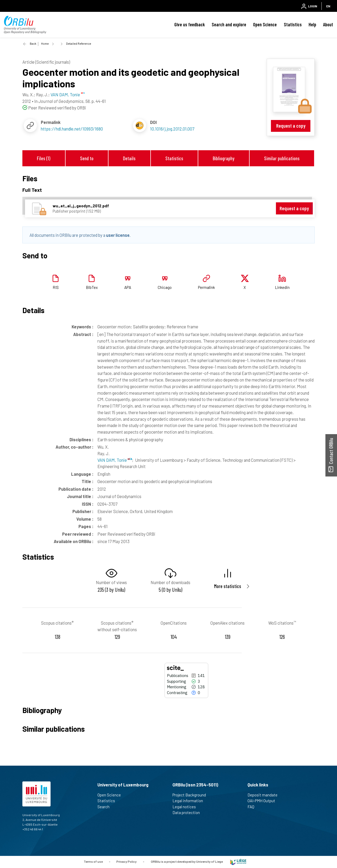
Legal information (190, 801)
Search (106, 807)
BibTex (92, 287)
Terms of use (93, 861)
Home (45, 44)
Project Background (191, 795)
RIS (56, 287)
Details (129, 158)
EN (328, 6)
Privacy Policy (127, 861)
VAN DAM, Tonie (115, 460)
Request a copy (291, 126)
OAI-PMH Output (264, 801)
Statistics (293, 24)
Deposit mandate (265, 795)
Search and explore (229, 24)
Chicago (165, 287)
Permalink (206, 287)
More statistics (228, 586)
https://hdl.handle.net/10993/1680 (72, 129)
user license (118, 235)
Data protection (188, 812)
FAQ (253, 807)
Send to (87, 158)
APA (128, 287)
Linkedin (282, 287)
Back (33, 44)
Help (312, 24)
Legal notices (186, 807)
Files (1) (44, 158)
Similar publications (282, 158)
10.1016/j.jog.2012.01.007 (172, 129)
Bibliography (224, 158)
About (328, 24)
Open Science (265, 24)
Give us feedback (190, 24)
